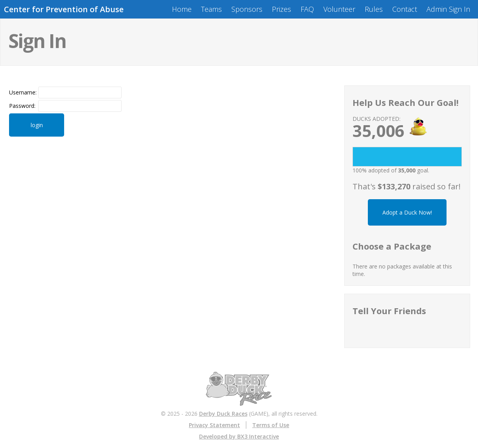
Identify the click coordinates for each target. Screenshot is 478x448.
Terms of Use (271, 425)
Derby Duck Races (223, 414)
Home (182, 9)
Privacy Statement (214, 425)
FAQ (307, 9)
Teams (211, 9)
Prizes (281, 9)
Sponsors (247, 9)
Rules (374, 9)
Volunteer (339, 9)
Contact (405, 9)
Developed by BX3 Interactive (239, 436)
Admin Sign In (448, 9)
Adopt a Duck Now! (407, 212)
